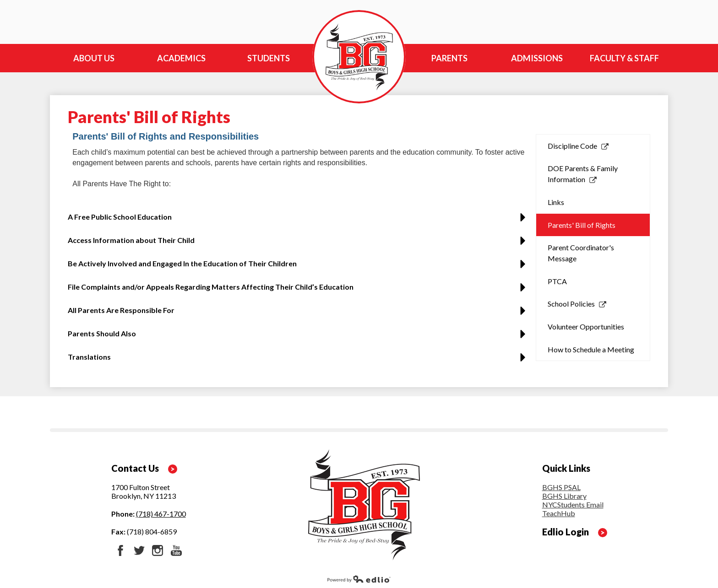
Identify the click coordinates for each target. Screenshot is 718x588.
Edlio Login (566, 532)
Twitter (139, 550)
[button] (299, 220)
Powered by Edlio (359, 579)
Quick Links (566, 468)
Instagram (158, 550)
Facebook (120, 550)
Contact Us (135, 468)
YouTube (176, 550)
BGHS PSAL (561, 487)
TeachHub (559, 513)
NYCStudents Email (573, 504)
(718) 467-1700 (161, 514)
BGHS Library (564, 496)
